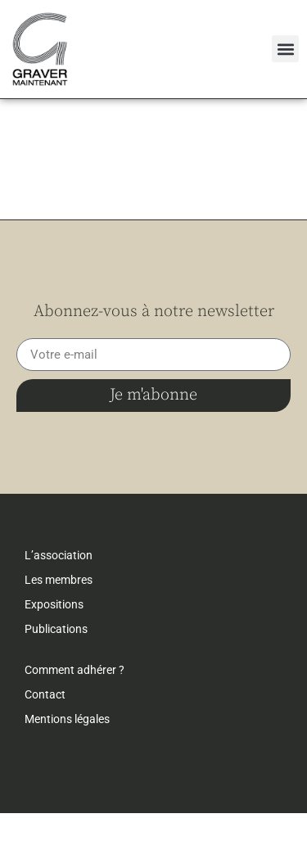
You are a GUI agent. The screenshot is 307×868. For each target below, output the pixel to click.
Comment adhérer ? (74, 725)
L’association (59, 610)
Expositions (54, 659)
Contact (45, 749)
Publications (56, 684)
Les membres (59, 635)
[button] (285, 49)
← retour (45, 123)
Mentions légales (67, 774)
